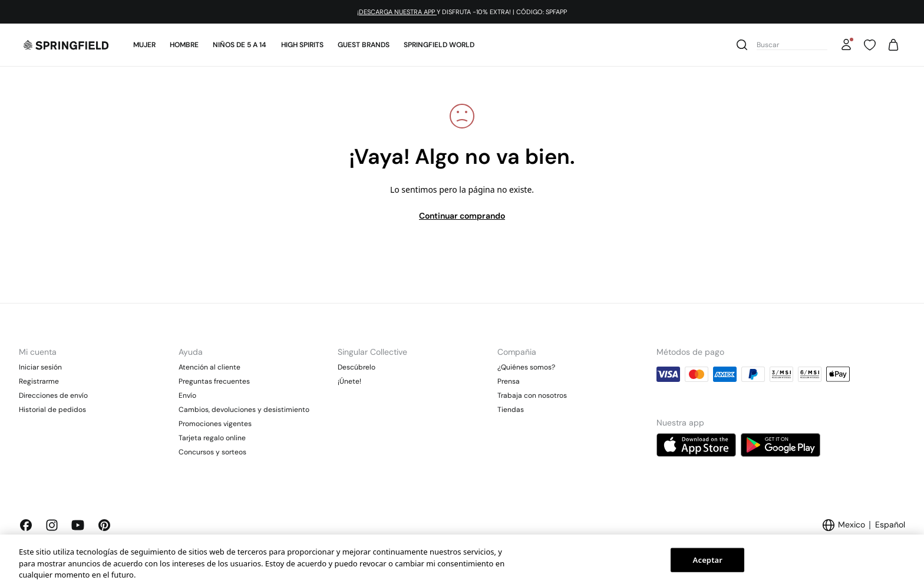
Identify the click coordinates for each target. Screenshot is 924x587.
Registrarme (39, 381)
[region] (462, 561)
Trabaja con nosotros (532, 395)
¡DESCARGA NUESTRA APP (397, 12)
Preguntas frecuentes (214, 381)
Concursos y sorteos (212, 452)
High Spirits (302, 45)
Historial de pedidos (52, 410)
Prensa (509, 381)
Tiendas (511, 410)
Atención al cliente (209, 367)
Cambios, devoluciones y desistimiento (244, 410)
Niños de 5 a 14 (240, 45)
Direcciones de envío (53, 395)
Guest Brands (364, 45)
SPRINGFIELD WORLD (439, 45)
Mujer (144, 45)
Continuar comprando (462, 216)
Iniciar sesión (40, 367)
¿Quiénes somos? (526, 367)
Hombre (184, 45)
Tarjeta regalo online (212, 438)
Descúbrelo (357, 367)
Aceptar (708, 559)
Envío (187, 395)
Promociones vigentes (215, 424)
